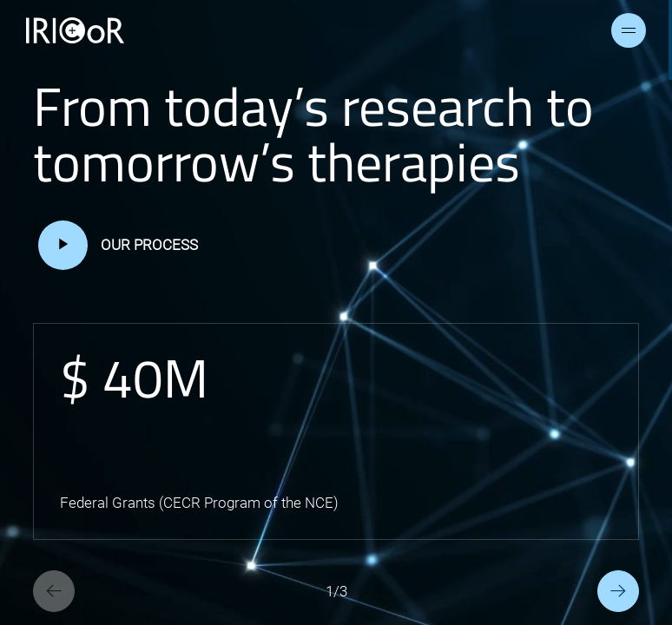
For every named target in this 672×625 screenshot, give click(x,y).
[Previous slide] (54, 591)
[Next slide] (618, 591)
